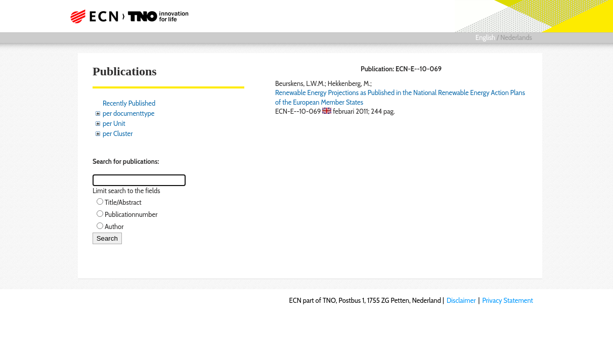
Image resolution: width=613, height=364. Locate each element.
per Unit (114, 123)
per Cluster (118, 133)
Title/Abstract (123, 202)
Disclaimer (461, 300)
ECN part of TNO (132, 16)
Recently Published (129, 103)
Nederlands (516, 37)
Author (114, 226)
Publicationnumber (131, 214)
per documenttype (128, 113)
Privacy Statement (508, 300)
